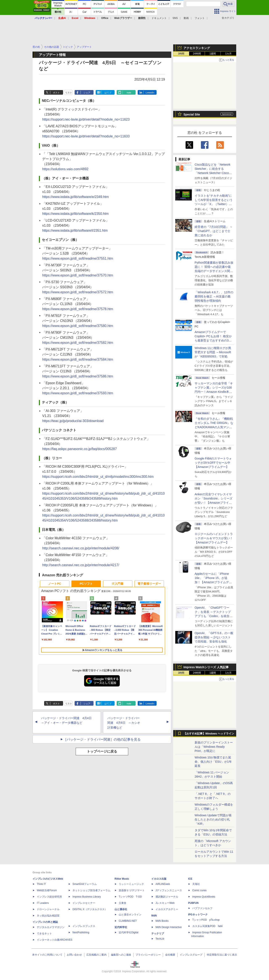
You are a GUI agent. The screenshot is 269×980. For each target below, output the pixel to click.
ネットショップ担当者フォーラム (91, 890)
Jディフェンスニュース (169, 890)
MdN (154, 916)
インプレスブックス (84, 926)
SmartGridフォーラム (85, 884)
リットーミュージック (131, 884)
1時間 (181, 54)
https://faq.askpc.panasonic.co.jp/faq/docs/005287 (80, 449)
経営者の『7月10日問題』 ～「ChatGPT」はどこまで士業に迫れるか (214, 231)
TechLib (160, 939)
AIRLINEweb (163, 884)
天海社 (196, 884)
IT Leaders (43, 903)
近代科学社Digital (129, 932)
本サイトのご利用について (47, 955)
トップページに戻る (102, 751)
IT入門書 (118, 584)
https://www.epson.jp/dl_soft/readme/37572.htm (78, 292)
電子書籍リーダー (149, 584)
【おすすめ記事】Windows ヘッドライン (209, 734)
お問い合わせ (74, 955)
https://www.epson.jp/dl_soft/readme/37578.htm (78, 309)
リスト (69, 93)
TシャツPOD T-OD (130, 897)
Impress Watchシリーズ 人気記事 (206, 667)
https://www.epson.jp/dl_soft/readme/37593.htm (78, 393)
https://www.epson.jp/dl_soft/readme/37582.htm (78, 343)
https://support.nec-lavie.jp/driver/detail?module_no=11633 (86, 136)
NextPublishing (81, 932)
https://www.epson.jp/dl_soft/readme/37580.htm (78, 326)
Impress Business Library (87, 897)
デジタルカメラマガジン (51, 927)
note (129, 93)
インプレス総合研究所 (49, 897)
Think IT (41, 884)
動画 (186, 18)
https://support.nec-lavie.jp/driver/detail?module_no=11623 (86, 119)
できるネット (44, 934)
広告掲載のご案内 (96, 955)
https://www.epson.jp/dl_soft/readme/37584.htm (78, 359)
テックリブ (158, 934)
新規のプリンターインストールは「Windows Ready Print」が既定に (214, 747)
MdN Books (162, 921)
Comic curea (199, 890)
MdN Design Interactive (169, 927)
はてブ (108, 93)
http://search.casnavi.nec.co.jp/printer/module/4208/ (81, 548)
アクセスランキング (197, 48)
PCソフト (86, 584)
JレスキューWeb (165, 903)
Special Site (192, 114)
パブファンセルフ (202, 908)
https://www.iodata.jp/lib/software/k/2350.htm (75, 214)
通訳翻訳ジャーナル (167, 897)
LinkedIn (150, 93)
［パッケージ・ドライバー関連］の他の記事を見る (102, 739)
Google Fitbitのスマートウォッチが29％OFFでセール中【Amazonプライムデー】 (213, 463)
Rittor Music (122, 879)
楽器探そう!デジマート (132, 890)
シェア (87, 93)
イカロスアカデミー (167, 909)
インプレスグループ (191, 955)
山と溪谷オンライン (130, 915)
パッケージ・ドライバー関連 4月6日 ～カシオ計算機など (124, 723)
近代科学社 (121, 927)
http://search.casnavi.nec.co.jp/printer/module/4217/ (81, 565)
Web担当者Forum (47, 890)
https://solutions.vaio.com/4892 (65, 169)
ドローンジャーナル (48, 909)
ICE (190, 879)
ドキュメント (159, 18)
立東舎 (123, 903)
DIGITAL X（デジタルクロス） (90, 909)
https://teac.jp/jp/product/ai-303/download (73, 421)
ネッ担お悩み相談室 (48, 916)
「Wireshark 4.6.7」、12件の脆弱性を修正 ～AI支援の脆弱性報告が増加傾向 (214, 296)
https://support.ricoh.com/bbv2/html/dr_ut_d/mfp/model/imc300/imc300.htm (98, 477)
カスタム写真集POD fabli (207, 926)
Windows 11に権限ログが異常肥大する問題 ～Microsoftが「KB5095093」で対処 (213, 352)
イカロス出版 (159, 879)
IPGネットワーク (198, 915)
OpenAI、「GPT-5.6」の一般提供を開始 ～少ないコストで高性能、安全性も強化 (214, 637)
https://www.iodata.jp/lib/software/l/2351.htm (75, 230)
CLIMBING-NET (128, 921)
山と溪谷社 (121, 909)
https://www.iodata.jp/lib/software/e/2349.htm (76, 197)
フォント (200, 18)
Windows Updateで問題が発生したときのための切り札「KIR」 (213, 819)
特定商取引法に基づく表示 (222, 955)
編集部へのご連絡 (121, 955)
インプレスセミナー (84, 903)
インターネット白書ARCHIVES (55, 940)
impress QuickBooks (204, 897)
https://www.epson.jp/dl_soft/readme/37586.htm (78, 376)
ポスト (56, 93)
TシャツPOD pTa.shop (206, 920)
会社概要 (170, 955)
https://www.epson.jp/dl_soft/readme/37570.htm (78, 275)
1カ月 (229, 54)
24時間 (197, 54)
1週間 (213, 54)
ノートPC (55, 584)
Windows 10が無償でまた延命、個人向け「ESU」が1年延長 (213, 762)
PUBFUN (193, 903)
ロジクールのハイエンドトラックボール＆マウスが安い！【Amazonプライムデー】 (214, 538)
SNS (175, 18)
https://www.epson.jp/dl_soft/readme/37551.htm (78, 258)
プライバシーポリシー (148, 955)
